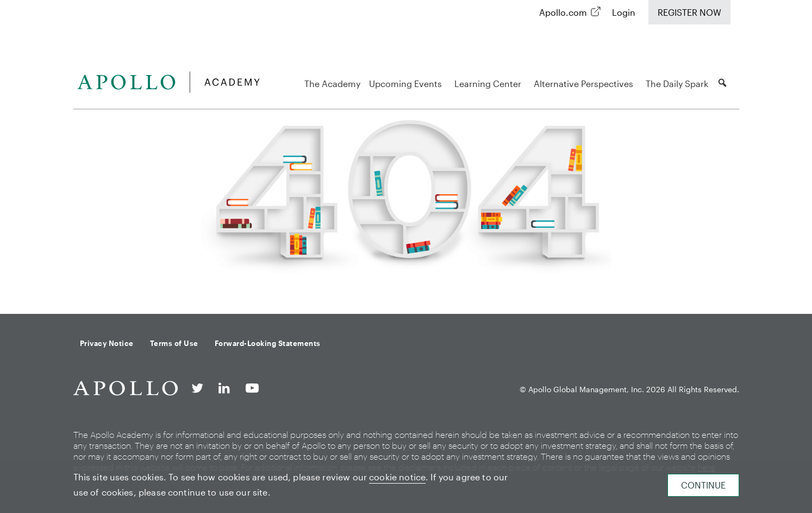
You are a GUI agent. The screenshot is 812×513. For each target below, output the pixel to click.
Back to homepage (406, 286)
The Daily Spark (677, 84)
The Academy (332, 84)
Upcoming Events (407, 84)
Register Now (689, 12)
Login (624, 12)
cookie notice (397, 477)
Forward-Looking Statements (268, 343)
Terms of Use (174, 343)
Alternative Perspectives (585, 84)
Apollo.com (563, 12)
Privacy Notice (107, 343)
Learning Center (489, 84)
